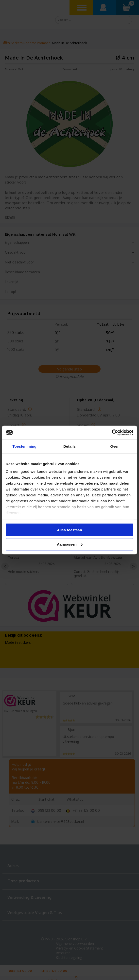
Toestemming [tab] (25, 446)
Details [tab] (69, 446)
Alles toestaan (69, 530)
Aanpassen (70, 544)
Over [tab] (114, 446)
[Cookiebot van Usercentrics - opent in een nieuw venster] (112, 433)
